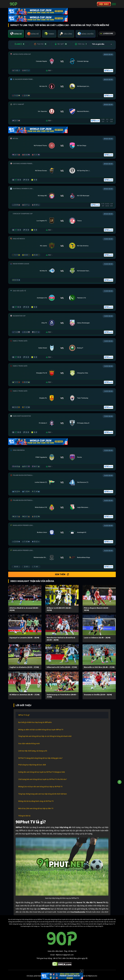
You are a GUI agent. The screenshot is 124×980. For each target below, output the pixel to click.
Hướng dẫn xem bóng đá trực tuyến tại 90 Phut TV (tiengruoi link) (42, 772)
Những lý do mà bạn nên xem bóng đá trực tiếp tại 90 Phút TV (40, 787)
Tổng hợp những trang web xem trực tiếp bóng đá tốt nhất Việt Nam (43, 794)
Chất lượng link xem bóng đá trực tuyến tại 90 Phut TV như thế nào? (43, 779)
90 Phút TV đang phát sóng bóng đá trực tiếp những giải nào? (40, 758)
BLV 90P (61, 44)
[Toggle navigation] (114, 4)
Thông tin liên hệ (24, 816)
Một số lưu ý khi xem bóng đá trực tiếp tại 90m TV (36, 808)
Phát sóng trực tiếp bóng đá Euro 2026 (32, 765)
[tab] (16, 34)
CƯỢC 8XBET (104, 4)
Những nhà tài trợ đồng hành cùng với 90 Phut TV (36, 801)
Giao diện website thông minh (29, 744)
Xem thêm (62, 574)
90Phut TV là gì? (24, 715)
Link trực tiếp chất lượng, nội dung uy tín (33, 751)
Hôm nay (81, 44)
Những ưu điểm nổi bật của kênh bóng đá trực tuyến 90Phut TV (41, 730)
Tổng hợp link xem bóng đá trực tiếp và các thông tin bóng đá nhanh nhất (45, 736)
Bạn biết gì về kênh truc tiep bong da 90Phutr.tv (35, 722)
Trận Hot (40, 44)
